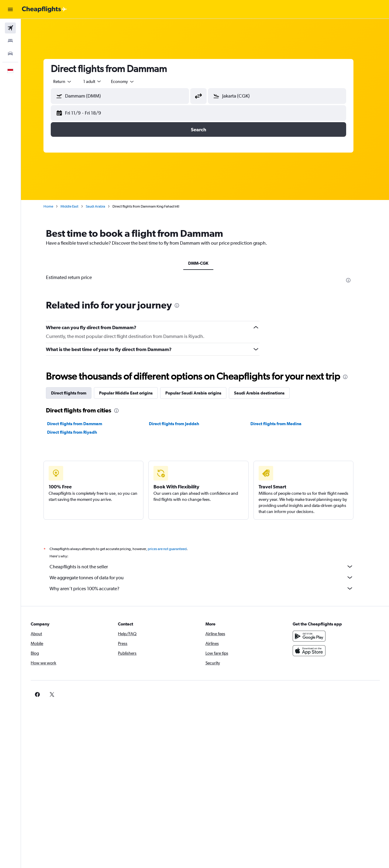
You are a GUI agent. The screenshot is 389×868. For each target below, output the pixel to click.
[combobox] (69, 81)
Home (55, 206)
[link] (305, 694)
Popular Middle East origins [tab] (133, 393)
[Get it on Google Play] (314, 636)
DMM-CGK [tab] (205, 263)
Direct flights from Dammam (81, 424)
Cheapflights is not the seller (208, 567)
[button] (10, 9)
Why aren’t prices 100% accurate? (208, 588)
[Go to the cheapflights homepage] (44, 9)
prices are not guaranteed (174, 549)
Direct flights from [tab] (75, 393)
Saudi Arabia (102, 206)
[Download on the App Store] (314, 651)
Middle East (76, 206)
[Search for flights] (10, 28)
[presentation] (355, 280)
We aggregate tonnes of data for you (208, 577)
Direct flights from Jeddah (180, 424)
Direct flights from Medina (283, 424)
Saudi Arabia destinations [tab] (266, 393)
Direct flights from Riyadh (79, 432)
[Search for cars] (10, 53)
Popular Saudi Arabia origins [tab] (200, 393)
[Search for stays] (10, 41)
